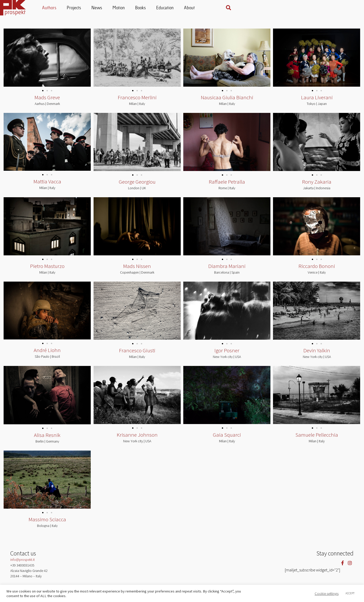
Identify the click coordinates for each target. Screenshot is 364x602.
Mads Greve (47, 100)
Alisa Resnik (47, 438)
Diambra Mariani (227, 269)
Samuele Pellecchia (317, 438)
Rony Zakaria (317, 184)
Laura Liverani (317, 100)
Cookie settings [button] (327, 594)
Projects (137, 8)
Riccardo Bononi (317, 269)
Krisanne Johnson (137, 438)
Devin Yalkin (317, 353)
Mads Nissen (137, 269)
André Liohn (47, 353)
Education (228, 8)
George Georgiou (137, 184)
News (160, 8)
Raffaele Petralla (227, 184)
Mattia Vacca (47, 184)
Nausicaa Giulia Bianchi (227, 100)
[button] (349, 8)
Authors (112, 8)
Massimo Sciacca (47, 523)
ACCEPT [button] (350, 593)
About (252, 8)
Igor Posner (227, 353)
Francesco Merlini (137, 100)
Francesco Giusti (137, 353)
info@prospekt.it (22, 563)
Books (204, 8)
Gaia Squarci (227, 438)
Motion (182, 8)
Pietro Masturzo (47, 269)
